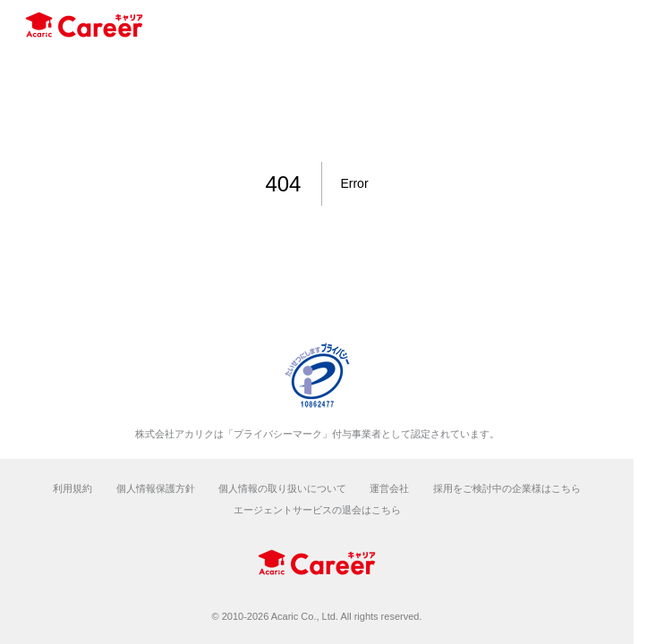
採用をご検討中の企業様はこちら (507, 488)
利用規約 (72, 488)
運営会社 (389, 488)
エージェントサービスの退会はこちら (317, 510)
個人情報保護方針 (156, 488)
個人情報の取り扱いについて (282, 488)
